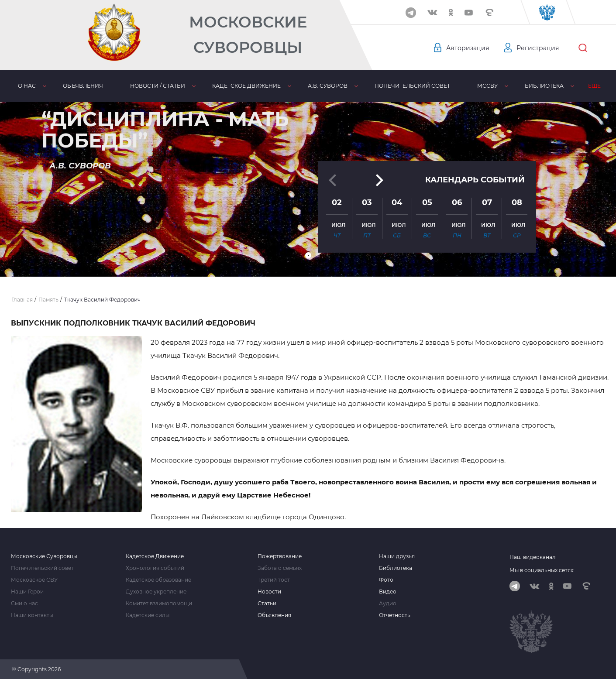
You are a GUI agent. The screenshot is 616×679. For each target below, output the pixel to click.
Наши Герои (27, 592)
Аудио (388, 604)
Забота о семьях (280, 568)
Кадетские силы (148, 615)
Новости (269, 592)
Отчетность (395, 615)
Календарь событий (475, 180)
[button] (308, 255)
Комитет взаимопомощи (159, 604)
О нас (24, 86)
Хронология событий (155, 568)
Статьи (267, 604)
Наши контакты (32, 615)
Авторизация (468, 48)
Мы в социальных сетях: (542, 570)
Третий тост (274, 580)
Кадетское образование (158, 580)
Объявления (75, 86)
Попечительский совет (384, 86)
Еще (599, 86)
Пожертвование (280, 556)
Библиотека (505, 86)
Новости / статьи (145, 86)
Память (558, 86)
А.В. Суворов (304, 86)
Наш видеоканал (533, 557)
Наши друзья (397, 556)
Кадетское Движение (155, 556)
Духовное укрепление (156, 592)
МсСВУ (453, 86)
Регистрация (538, 48)
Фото (386, 580)
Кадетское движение (228, 86)
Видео (388, 592)
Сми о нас (24, 604)
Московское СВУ (34, 580)
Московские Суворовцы (248, 35)
